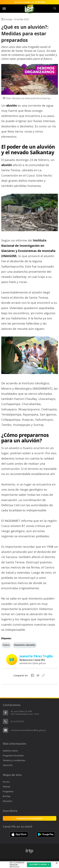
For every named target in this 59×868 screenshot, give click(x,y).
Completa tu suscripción (29, 818)
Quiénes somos (10, 751)
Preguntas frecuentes (13, 755)
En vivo (6, 782)
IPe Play (7, 796)
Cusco (6, 645)
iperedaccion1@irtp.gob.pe (33, 663)
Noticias (7, 787)
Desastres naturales (25, 645)
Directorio (7, 801)
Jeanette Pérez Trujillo (36, 656)
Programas (8, 791)
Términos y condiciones (14, 760)
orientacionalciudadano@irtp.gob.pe (28, 730)
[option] (30, 851)
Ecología (7, 19)
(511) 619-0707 (17, 721)
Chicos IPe (8, 765)
